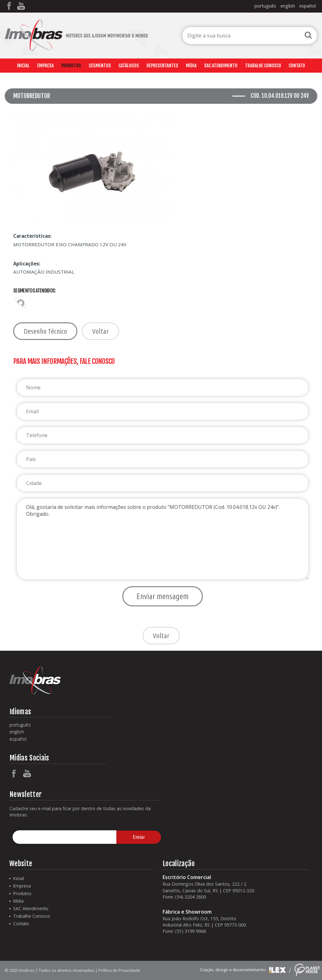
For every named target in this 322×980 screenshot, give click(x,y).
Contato (297, 66)
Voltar (100, 331)
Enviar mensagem (163, 596)
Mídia (191, 66)
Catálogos (129, 66)
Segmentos (100, 66)
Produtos (71, 66)
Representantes (162, 66)
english (288, 6)
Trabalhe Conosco (263, 66)
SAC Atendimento (221, 66)
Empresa (45, 66)
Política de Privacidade (119, 970)
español (308, 6)
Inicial (23, 66)
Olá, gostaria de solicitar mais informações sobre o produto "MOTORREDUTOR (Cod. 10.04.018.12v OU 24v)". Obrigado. (163, 539)
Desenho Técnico (45, 331)
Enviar (139, 837)
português (265, 6)
